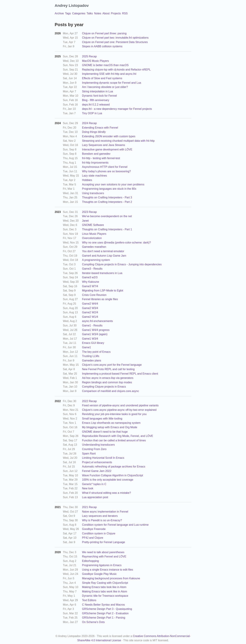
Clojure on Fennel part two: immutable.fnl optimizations (115, 38)
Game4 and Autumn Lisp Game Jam (104, 256)
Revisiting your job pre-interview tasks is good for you (114, 414)
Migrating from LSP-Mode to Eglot (103, 290)
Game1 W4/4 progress (96, 330)
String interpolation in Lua (97, 91)
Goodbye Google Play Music (99, 574)
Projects (116, 13)
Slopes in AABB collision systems (102, 46)
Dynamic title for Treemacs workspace (105, 596)
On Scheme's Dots (93, 622)
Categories (79, 13)
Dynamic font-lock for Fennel (99, 96)
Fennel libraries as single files (100, 299)
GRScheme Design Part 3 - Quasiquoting (107, 609)
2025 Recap (89, 56)
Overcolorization (92, 238)
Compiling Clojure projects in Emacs (104, 387)
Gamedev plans (92, 360)
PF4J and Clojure (93, 538)
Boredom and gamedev (96, 154)
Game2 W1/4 (90, 317)
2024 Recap (89, 123)
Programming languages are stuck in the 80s (109, 189)
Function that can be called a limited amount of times (114, 440)
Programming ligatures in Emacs (102, 565)
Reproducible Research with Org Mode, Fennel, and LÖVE (118, 436)
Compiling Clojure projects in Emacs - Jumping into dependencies (122, 264)
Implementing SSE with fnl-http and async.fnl (109, 74)
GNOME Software (93, 225)
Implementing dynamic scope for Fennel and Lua (112, 83)
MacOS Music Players (95, 61)
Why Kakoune (91, 282)
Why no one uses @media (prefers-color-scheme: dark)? (116, 243)
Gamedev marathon (94, 247)
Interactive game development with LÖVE (107, 149)
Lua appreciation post (95, 497)
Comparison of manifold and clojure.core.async (111, 391)
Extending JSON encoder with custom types (109, 136)
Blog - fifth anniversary (96, 100)
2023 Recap (89, 212)
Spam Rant (89, 454)
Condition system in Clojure (99, 533)
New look (88, 488)
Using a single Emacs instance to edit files (108, 570)
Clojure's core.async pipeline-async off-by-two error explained (119, 410)
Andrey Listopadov (72, 6)
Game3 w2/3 (90, 277)
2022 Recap (89, 401)
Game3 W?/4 (90, 286)
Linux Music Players (94, 234)
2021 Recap (89, 507)
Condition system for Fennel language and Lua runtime (115, 525)
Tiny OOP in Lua (92, 113)
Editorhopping (90, 561)
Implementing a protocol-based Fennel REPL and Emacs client (120, 374)
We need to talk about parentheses (103, 552)
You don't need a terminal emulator (103, 251)
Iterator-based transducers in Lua (102, 273)
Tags (68, 13)
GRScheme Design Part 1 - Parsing (104, 618)
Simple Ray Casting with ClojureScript (105, 583)
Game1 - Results (92, 325)
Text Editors (89, 600)
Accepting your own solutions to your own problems (113, 184)
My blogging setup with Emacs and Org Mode (110, 427)
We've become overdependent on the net (107, 216)
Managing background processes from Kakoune (111, 578)
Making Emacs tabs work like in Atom (105, 591)
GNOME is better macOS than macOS (105, 65)
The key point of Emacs (96, 352)
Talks (90, 13)
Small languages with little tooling (102, 419)
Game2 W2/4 (90, 312)
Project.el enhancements (97, 462)
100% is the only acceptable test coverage (108, 480)
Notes (98, 13)
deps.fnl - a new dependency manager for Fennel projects (117, 109)
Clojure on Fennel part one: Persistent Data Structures (115, 42)
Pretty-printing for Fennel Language (104, 542)
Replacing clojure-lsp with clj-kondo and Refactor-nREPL (116, 70)
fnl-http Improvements (95, 163)
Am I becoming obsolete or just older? (105, 87)
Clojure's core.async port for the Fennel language (112, 365)
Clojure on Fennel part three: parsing (104, 33)
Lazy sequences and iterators (100, 516)
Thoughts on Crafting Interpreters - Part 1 (107, 229)
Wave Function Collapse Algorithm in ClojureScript (112, 475)
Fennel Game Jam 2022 (97, 471)
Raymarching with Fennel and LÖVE (104, 556)
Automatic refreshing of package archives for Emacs (114, 467)
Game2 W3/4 (90, 308)
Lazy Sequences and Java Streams (104, 145)
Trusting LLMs (91, 356)
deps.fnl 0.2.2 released (96, 105)
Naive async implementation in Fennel (105, 512)
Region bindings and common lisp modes (107, 382)
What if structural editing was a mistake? (106, 493)
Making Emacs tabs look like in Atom (104, 587)
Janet (85, 221)
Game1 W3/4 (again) (95, 334)
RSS (125, 13)
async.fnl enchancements (97, 321)
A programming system (96, 260)
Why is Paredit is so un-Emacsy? (102, 520)
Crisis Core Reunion (94, 295)
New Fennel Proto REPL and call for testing (108, 369)
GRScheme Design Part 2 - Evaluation (105, 613)
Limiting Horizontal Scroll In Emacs (103, 458)
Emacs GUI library (93, 343)
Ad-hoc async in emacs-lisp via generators (108, 378)
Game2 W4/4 (90, 304)
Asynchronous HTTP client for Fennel (105, 167)
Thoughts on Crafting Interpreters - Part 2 (107, 202)
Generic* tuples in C (94, 484)
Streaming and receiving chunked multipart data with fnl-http (118, 141)
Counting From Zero (94, 449)
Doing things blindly (94, 132)
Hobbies (87, 180)
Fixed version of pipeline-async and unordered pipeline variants (120, 405)
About (106, 13)
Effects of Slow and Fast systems (102, 78)
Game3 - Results (92, 269)
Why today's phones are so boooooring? (106, 171)
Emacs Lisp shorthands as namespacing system (111, 423)
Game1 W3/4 (90, 339)
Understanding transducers (98, 445)
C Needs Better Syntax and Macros (103, 605)
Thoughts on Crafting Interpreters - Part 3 (107, 197)
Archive (59, 13)
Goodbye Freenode (94, 529)
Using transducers (93, 193)
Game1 (86, 347)
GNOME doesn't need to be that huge (105, 432)
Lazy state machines (94, 176)
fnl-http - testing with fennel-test (101, 158)
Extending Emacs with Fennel (100, 128)
